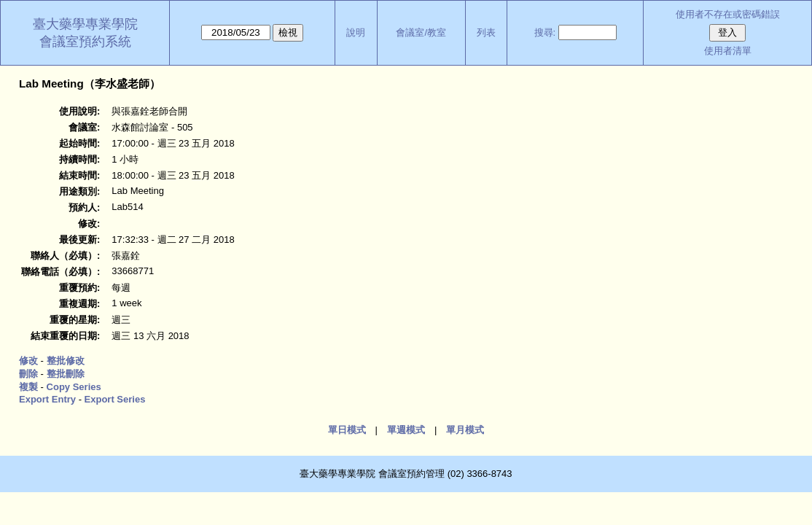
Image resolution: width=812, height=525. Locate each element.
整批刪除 (66, 374)
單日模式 (347, 430)
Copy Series (74, 387)
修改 (28, 361)
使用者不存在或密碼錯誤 (728, 14)
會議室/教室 (421, 32)
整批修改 (66, 361)
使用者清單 (728, 51)
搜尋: (545, 32)
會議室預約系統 (85, 42)
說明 (356, 32)
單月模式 (465, 430)
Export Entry (47, 399)
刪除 (28, 374)
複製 (28, 387)
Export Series (115, 399)
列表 (486, 32)
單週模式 (406, 430)
